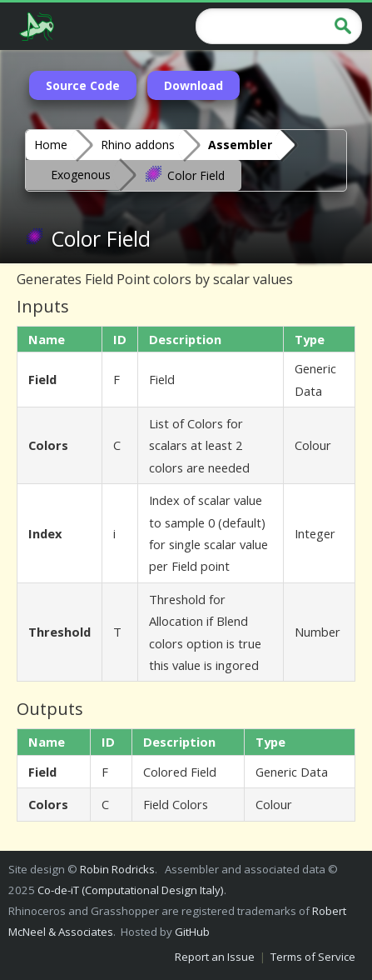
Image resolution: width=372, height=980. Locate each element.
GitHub (192, 932)
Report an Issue (215, 957)
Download (193, 85)
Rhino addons (138, 145)
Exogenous (81, 175)
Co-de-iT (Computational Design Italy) (131, 890)
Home (51, 145)
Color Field (184, 174)
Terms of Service (313, 957)
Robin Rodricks (117, 869)
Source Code (83, 85)
